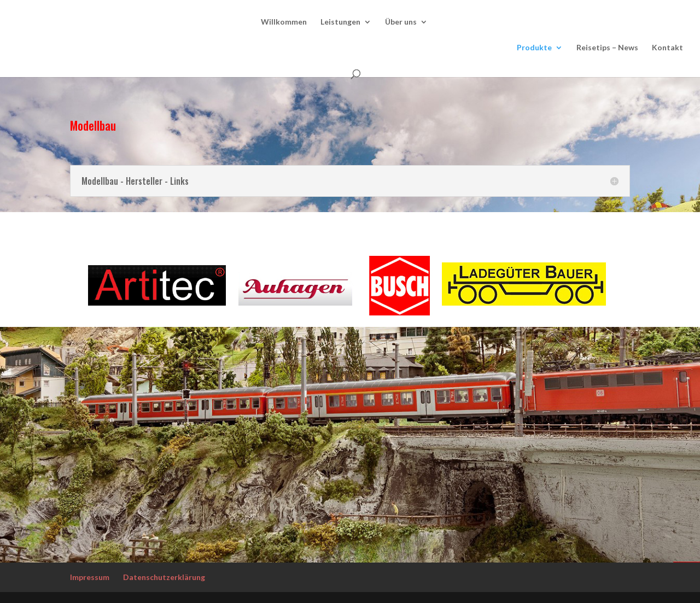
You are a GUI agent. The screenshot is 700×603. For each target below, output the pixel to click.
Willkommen (284, 22)
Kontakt (667, 48)
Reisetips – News (607, 48)
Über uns (401, 22)
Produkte (534, 48)
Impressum (90, 577)
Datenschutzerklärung (164, 577)
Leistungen (340, 22)
